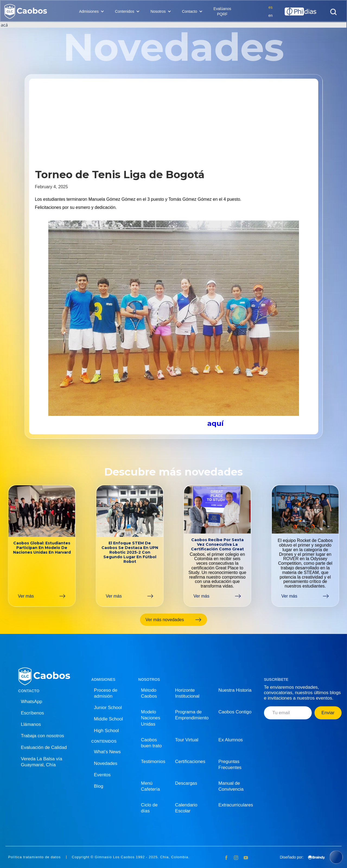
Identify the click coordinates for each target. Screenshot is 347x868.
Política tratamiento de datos (34, 857)
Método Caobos (149, 693)
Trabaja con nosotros (42, 736)
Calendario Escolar (186, 808)
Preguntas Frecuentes (230, 765)
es (271, 7)
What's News (107, 752)
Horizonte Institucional (187, 693)
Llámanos (31, 724)
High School (106, 731)
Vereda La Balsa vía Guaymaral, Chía (42, 762)
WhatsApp (31, 702)
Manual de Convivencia (231, 786)
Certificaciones (190, 762)
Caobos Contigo (235, 712)
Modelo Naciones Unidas (151, 718)
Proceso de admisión (106, 693)
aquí (215, 423)
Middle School (108, 719)
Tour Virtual (187, 740)
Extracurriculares (236, 805)
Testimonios (153, 762)
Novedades (106, 763)
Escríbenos (32, 713)
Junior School (108, 708)
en (270, 15)
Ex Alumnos (231, 740)
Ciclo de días (149, 808)
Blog (98, 786)
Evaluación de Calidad (44, 747)
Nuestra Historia (235, 690)
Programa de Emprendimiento (192, 715)
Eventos (102, 775)
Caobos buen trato (152, 743)
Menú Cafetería (151, 786)
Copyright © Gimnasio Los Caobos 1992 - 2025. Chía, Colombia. (131, 857)
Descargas (186, 783)
